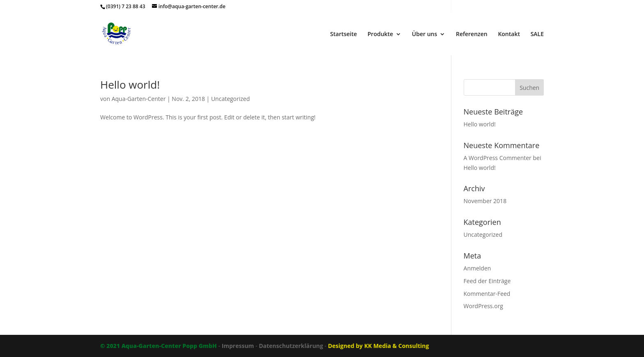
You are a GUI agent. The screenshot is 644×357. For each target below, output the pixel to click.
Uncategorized (230, 99)
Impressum (238, 346)
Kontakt (509, 34)
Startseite (344, 34)
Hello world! (130, 85)
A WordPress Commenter (498, 158)
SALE (537, 34)
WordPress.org (483, 306)
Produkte (380, 34)
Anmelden (477, 268)
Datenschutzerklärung (291, 346)
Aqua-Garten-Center (139, 99)
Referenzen (472, 34)
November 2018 (485, 201)
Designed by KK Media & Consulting (378, 346)
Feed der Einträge (487, 281)
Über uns (424, 34)
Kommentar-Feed (487, 294)
